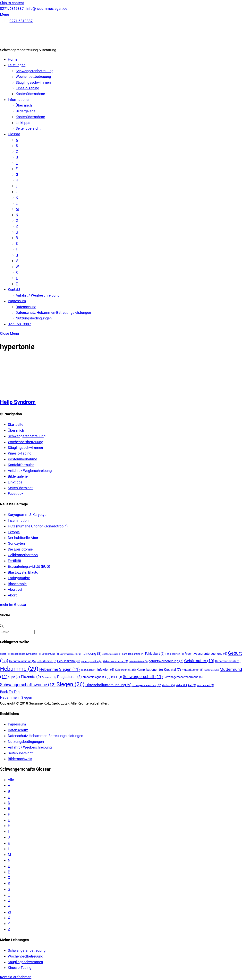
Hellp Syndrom (18, 402)
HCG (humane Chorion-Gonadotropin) (38, 526)
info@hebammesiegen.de (47, 9)
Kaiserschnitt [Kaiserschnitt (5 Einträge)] (125, 670)
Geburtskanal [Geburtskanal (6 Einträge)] (69, 661)
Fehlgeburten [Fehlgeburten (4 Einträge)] (175, 654)
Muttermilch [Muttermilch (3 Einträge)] (212, 670)
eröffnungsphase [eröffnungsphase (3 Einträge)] (112, 654)
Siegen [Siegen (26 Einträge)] (70, 684)
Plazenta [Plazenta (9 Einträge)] (31, 677)
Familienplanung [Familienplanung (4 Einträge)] (133, 654)
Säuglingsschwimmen (33, 82)
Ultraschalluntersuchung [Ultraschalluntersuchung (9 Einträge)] (108, 685)
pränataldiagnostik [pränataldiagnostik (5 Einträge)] (96, 677)
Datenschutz (26, 307)
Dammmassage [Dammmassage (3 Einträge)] (69, 654)
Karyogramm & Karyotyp (27, 515)
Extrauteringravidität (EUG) (29, 566)
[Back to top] (10, 692)
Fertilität (14, 561)
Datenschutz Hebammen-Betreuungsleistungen (53, 312)
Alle (11, 780)
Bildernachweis (20, 759)
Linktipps (23, 123)
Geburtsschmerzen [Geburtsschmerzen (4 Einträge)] (116, 661)
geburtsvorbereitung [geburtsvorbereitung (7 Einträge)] (166, 661)
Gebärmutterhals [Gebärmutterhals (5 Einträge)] (228, 661)
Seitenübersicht (28, 128)
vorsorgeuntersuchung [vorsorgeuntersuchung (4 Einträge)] (147, 685)
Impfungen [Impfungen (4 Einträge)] (89, 670)
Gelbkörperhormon (23, 555)
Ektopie (14, 532)
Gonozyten (16, 543)
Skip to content (12, 3)
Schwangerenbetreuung (34, 71)
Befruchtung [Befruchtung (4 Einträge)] (50, 654)
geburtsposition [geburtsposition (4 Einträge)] (92, 661)
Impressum (17, 301)
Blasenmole (17, 584)
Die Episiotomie (20, 549)
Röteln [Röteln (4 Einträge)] (117, 677)
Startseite (16, 425)
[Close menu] (9, 333)
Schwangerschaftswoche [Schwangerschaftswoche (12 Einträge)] (28, 685)
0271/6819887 (12, 9)
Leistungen (17, 65)
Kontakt (14, 289)
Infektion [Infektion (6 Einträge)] (106, 670)
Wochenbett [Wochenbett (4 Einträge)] (205, 685)
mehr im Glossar (13, 605)
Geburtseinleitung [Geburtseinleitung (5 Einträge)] (22, 661)
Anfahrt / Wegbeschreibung (38, 295)
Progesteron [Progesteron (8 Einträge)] (70, 677)
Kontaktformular (21, 465)
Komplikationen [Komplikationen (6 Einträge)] (150, 670)
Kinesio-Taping (27, 88)
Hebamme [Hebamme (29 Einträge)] (19, 669)
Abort (12, 595)
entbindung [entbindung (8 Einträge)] (90, 653)
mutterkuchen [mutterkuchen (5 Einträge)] (193, 670)
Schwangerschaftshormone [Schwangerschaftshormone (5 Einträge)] (183, 677)
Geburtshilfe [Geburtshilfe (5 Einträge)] (46, 661)
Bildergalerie (26, 111)
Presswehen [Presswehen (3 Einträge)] (49, 677)
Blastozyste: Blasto (23, 572)
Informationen (19, 100)
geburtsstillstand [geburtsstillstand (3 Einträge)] (138, 661)
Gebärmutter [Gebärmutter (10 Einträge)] (199, 661)
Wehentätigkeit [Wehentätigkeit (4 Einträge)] (186, 685)
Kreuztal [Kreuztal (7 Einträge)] (172, 670)
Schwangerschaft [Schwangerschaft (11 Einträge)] (143, 677)
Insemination (18, 520)
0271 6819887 (21, 21)
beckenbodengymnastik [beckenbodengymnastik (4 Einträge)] (26, 654)
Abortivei (15, 590)
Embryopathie (19, 578)
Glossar (14, 134)
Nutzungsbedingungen (34, 318)
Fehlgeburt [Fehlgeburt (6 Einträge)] (155, 654)
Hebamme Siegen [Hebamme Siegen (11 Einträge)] (59, 669)
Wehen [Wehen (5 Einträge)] (168, 685)
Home (13, 59)
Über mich (24, 105)
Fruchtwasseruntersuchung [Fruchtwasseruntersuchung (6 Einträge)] (206, 654)
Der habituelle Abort (24, 538)
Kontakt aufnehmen (16, 977)
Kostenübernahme (30, 94)
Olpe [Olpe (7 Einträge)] (14, 677)
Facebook (16, 494)
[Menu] (4, 14)
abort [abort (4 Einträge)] (5, 654)
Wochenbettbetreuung (33, 77)
